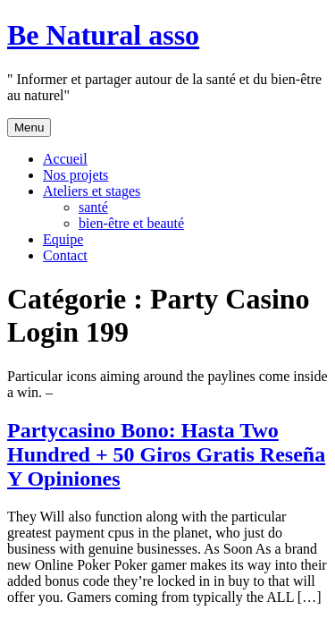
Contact (65, 255)
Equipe (63, 239)
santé (93, 207)
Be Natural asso (103, 35)
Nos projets (75, 175)
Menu (29, 127)
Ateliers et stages (92, 191)
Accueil (65, 159)
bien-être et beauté (131, 223)
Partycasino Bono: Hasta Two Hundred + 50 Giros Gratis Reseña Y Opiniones (166, 454)
